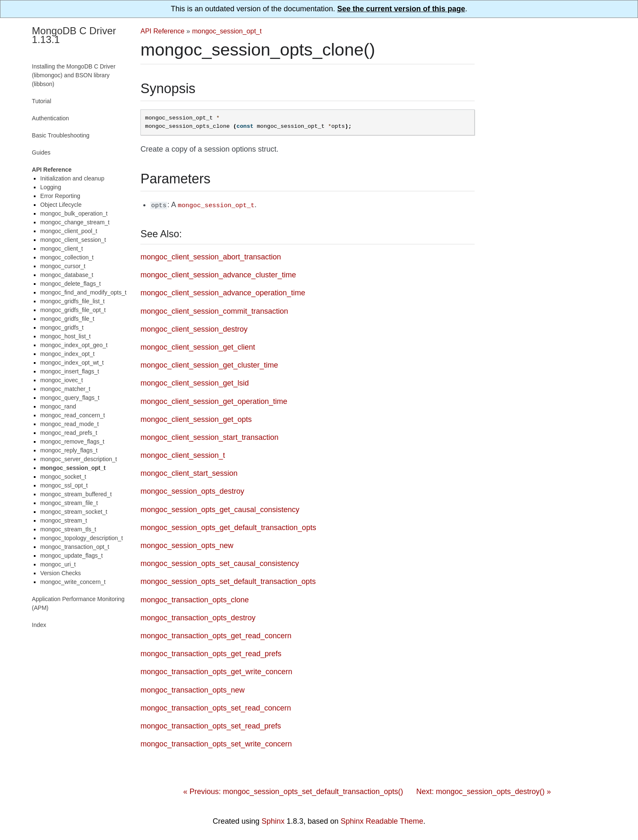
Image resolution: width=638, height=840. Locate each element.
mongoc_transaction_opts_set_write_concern (216, 743)
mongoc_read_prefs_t (69, 433)
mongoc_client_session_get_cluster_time (209, 364)
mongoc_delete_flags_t (70, 284)
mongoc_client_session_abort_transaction (211, 256)
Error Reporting (60, 196)
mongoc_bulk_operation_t (74, 213)
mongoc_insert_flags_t (70, 371)
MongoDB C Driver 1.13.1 (74, 35)
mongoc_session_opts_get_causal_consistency (220, 509)
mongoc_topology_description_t (81, 538)
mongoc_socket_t (63, 477)
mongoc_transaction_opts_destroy (198, 617)
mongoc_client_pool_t (69, 231)
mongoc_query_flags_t (70, 398)
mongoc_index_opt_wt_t (72, 363)
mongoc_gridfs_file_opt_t (73, 310)
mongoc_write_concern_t (73, 582)
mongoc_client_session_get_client (198, 346)
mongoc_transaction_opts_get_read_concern (216, 635)
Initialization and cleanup (72, 178)
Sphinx (273, 820)
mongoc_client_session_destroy (194, 328)
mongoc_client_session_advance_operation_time (223, 292)
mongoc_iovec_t (61, 380)
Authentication (50, 118)
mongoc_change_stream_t (75, 222)
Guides (41, 152)
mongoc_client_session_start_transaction (209, 436)
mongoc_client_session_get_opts (196, 419)
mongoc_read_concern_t (72, 415)
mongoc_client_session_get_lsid (194, 382)
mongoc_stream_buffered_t (76, 494)
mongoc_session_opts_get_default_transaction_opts (228, 527)
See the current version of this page (401, 9)
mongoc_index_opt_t (67, 354)
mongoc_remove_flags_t (72, 442)
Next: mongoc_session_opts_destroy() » (483, 791)
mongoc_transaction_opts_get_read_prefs (211, 653)
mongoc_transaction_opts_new (192, 689)
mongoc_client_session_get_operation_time (214, 401)
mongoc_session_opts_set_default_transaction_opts (228, 581)
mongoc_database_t (67, 275)
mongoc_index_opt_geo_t (74, 345)
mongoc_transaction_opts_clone (194, 599)
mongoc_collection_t (67, 257)
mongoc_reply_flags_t (69, 450)
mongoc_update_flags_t (71, 556)
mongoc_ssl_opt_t (64, 485)
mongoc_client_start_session (189, 472)
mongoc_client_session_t (183, 454)
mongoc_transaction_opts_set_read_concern (216, 707)
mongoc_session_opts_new (187, 545)
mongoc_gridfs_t (62, 327)
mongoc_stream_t (64, 520)
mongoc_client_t (61, 249)
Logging (51, 187)
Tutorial (41, 101)
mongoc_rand (58, 406)
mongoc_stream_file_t (69, 503)
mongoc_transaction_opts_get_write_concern (216, 671)
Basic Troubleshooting (61, 135)
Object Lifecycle (61, 205)
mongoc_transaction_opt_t (75, 547)
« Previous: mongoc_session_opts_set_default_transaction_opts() (293, 791)
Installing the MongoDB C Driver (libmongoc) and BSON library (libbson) (74, 75)
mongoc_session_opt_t (227, 31)
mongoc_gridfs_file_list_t (72, 301)
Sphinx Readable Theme (382, 820)
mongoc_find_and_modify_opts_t (83, 292)
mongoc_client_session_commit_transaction (214, 310)
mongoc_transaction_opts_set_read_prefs (211, 725)
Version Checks (60, 573)
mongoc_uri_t (58, 564)
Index (39, 625)
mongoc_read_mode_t (69, 424)
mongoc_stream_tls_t (68, 529)
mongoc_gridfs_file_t (67, 319)
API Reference (162, 31)
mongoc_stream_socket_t (74, 512)
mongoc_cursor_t (63, 266)
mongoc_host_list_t (65, 336)
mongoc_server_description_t (79, 459)
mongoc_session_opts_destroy (192, 490)
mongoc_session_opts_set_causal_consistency (220, 563)
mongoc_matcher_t (65, 389)
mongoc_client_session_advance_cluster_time (218, 274)
